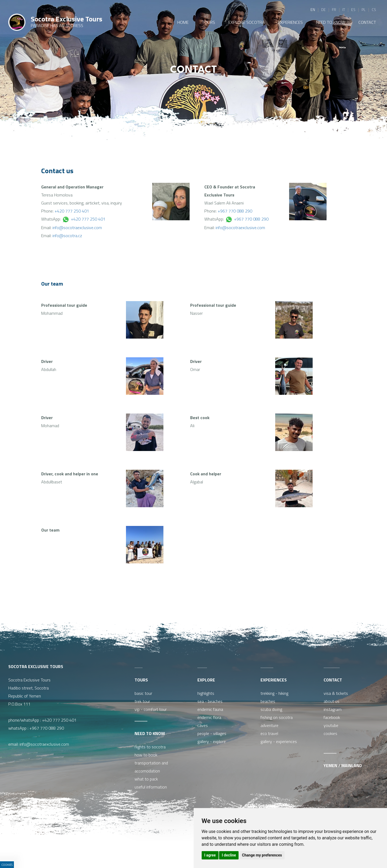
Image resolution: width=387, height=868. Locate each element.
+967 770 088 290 (235, 211)
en (313, 10)
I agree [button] (210, 855)
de (323, 10)
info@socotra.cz (67, 236)
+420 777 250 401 (72, 211)
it (344, 10)
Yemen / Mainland (343, 765)
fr (334, 10)
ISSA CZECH (152, 853)
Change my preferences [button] (262, 855)
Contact (333, 680)
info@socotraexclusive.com (77, 228)
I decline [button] (229, 855)
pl (364, 10)
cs (374, 10)
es (353, 10)
